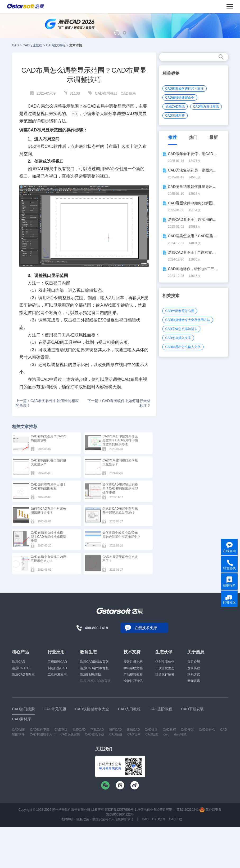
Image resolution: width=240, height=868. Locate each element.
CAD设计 (151, 730)
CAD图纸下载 (95, 734)
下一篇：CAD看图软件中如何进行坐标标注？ (119, 403)
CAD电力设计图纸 (206, 107)
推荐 (173, 137)
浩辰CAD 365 (22, 668)
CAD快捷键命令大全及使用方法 (188, 320)
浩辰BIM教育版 (91, 675)
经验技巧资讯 (133, 681)
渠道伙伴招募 (165, 675)
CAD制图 (18, 730)
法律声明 (67, 819)
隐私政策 (83, 819)
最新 (214, 137)
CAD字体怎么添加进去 (181, 329)
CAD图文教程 (56, 45)
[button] (117, 33)
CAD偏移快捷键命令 (180, 98)
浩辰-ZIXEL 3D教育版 (95, 681)
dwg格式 (180, 734)
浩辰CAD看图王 (23, 675)
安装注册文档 (133, 662)
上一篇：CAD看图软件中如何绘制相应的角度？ (47, 403)
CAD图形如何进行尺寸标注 (185, 89)
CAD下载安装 (70, 734)
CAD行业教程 (32, 45)
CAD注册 (116, 734)
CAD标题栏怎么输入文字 (183, 347)
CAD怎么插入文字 (178, 338)
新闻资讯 (194, 681)
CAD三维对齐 (175, 116)
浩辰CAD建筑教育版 (94, 662)
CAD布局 (128, 93)
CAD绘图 (152, 734)
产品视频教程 (133, 675)
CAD (15, 45)
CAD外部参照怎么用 (180, 311)
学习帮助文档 (133, 668)
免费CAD (79, 730)
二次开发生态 (165, 668)
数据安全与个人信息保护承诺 (113, 819)
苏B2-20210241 (188, 810)
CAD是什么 (207, 730)
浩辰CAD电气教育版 (94, 668)
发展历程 (194, 668)
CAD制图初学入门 (42, 734)
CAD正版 (61, 730)
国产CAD (115, 730)
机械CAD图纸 (175, 107)
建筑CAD (133, 730)
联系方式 (194, 675)
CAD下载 (175, 819)
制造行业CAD (57, 668)
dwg (166, 734)
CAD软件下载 (40, 730)
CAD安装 (187, 730)
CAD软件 (53, 146)
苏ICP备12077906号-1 (121, 810)
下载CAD (97, 730)
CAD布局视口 (106, 93)
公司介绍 (194, 662)
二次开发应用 (57, 675)
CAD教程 (169, 730)
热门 (193, 137)
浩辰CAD (18, 662)
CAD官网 (134, 734)
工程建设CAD (57, 662)
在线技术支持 (146, 628)
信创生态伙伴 (165, 662)
